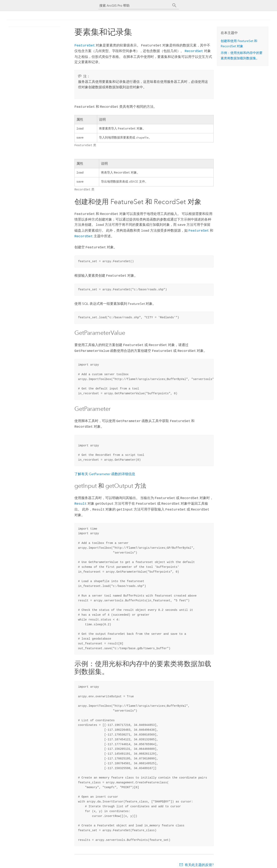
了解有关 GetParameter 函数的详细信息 (105, 470)
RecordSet (194, 50)
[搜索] (174, 5)
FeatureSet (85, 45)
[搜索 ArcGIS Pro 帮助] (135, 6)
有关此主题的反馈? (199, 860)
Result (81, 499)
